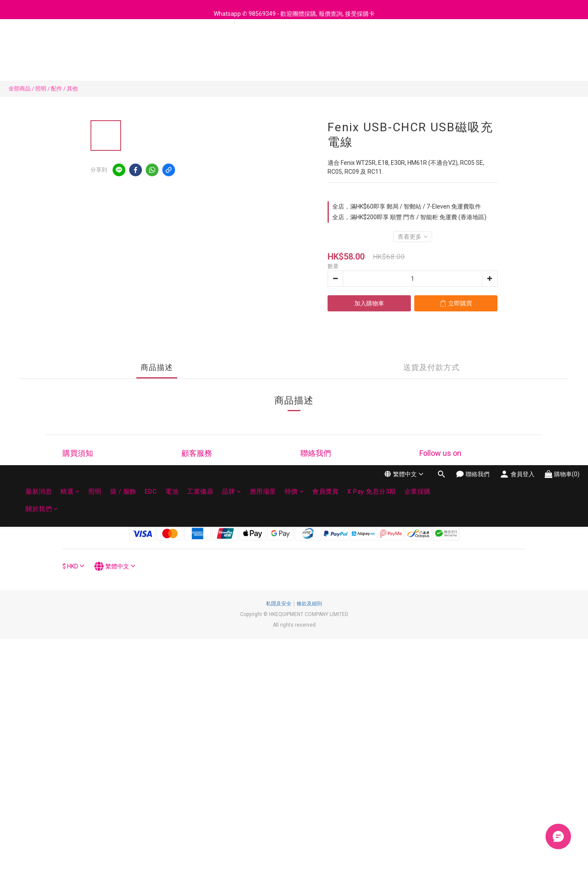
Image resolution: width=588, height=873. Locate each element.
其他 (72, 89)
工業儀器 (200, 45)
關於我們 (42, 63)
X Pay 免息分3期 (372, 45)
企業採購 (418, 45)
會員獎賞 (325, 45)
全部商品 (20, 89)
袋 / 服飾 (123, 45)
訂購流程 (74, 476)
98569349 (345, 487)
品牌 (232, 45)
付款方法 (74, 487)
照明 (95, 45)
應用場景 (263, 45)
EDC (151, 45)
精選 (70, 45)
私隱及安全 (279, 604)
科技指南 (74, 497)
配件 (57, 89)
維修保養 (193, 476)
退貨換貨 (193, 487)
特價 (294, 45)
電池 (172, 45)
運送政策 (74, 508)
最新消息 (39, 45)
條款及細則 (309, 604)
